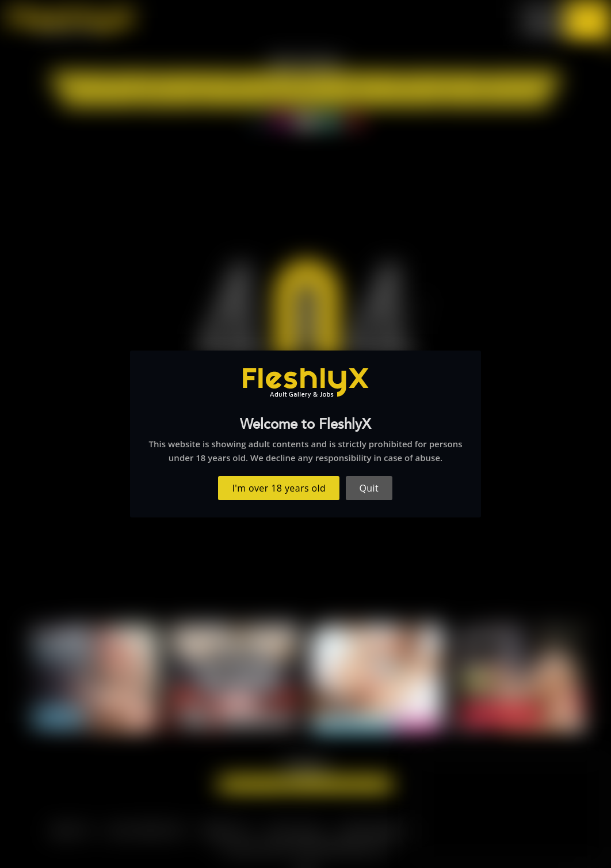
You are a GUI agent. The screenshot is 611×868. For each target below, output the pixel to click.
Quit (369, 488)
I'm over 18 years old (279, 488)
